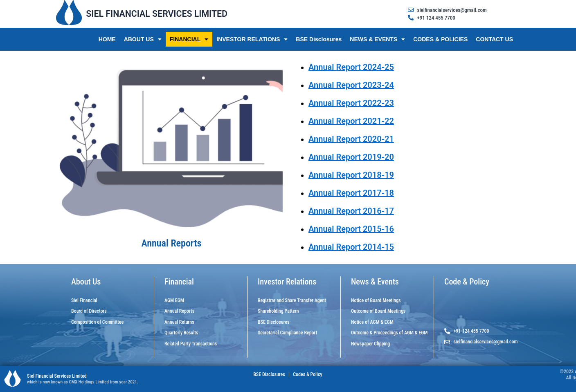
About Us (86, 282)
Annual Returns (179, 322)
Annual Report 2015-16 (351, 229)
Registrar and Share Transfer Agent (292, 300)
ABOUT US (143, 39)
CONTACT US (494, 39)
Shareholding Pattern (278, 311)
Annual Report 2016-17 (351, 211)
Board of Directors (89, 311)
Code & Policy (467, 282)
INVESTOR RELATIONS (252, 39)
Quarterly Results (181, 333)
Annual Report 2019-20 (351, 157)
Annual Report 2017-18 (351, 193)
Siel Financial (84, 300)
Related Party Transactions (191, 344)
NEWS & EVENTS (377, 39)
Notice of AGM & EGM (372, 322)
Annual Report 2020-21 (351, 139)
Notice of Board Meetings (376, 300)
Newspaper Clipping (370, 344)
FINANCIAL (189, 39)
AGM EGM (174, 300)
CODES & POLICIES (440, 39)
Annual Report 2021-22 (351, 121)
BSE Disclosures (319, 39)
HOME (107, 39)
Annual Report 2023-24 (351, 85)
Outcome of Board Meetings (378, 311)
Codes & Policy (307, 374)
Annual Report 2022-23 (351, 103)
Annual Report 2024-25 (351, 67)
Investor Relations (287, 282)
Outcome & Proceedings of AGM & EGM (389, 333)
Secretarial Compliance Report (287, 333)
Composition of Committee (97, 322)
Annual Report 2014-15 (351, 247)
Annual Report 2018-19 (351, 175)
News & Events (375, 282)
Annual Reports (179, 311)
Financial (179, 282)
